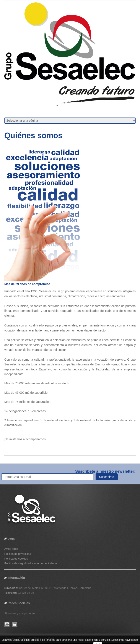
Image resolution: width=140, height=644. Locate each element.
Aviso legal (11, 549)
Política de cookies (16, 559)
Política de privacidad (18, 554)
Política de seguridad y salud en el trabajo (30, 563)
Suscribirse (107, 477)
